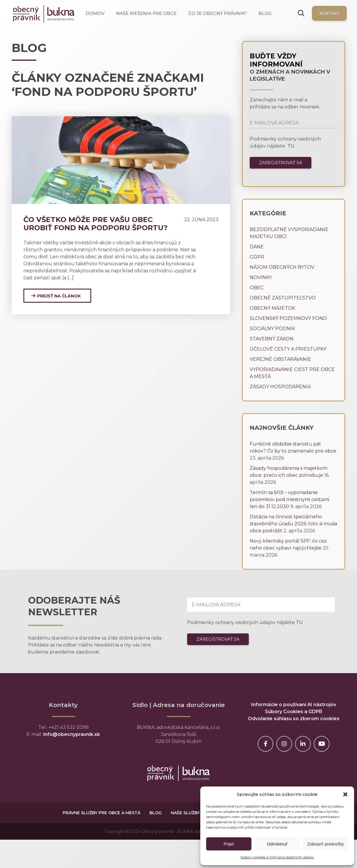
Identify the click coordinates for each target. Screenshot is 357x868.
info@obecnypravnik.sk (72, 734)
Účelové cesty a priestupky (288, 349)
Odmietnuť (277, 844)
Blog (156, 813)
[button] (345, 794)
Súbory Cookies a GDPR (294, 712)
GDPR (257, 257)
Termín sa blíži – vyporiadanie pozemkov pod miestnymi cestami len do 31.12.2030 (289, 499)
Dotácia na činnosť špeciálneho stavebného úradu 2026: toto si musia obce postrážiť (293, 524)
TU (290, 146)
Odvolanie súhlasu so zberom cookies (294, 719)
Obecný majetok (273, 308)
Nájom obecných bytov (282, 267)
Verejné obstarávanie (280, 359)
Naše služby (185, 813)
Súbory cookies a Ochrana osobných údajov (277, 857)
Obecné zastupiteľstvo (283, 298)
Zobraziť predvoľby (325, 844)
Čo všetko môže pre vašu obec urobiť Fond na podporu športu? (95, 224)
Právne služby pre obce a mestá (101, 813)
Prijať (229, 844)
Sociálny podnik (272, 329)
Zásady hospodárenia (280, 387)
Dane (257, 247)
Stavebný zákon (272, 339)
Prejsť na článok (59, 296)
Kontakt (329, 13)
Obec (257, 288)
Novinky (261, 277)
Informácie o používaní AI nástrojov (294, 705)
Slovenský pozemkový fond (288, 318)
